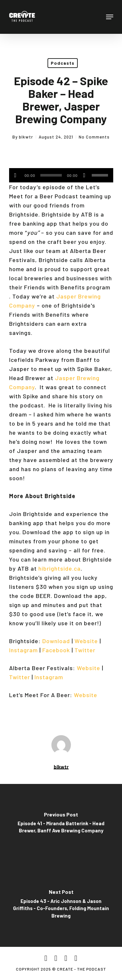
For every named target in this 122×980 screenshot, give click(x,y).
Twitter (85, 650)
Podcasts (63, 63)
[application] (61, 175)
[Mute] (84, 175)
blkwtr (26, 137)
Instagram (23, 650)
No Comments (94, 137)
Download (56, 641)
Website (86, 641)
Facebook (56, 650)
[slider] (51, 175)
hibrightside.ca (60, 568)
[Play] (15, 175)
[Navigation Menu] (110, 17)
